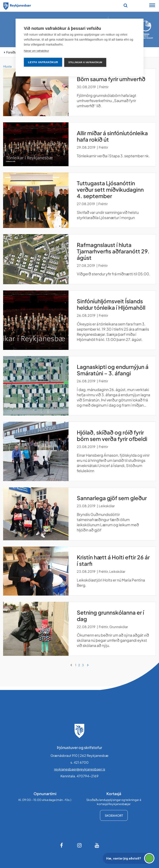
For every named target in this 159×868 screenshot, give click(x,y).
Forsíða (11, 52)
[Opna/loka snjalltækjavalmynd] (152, 6)
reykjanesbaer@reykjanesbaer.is (80, 769)
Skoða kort (114, 815)
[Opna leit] (126, 5)
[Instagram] (79, 845)
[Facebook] (62, 845)
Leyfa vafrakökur (43, 62)
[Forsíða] (17, 5)
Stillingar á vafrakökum (85, 62)
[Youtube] (97, 845)
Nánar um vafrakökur (36, 51)
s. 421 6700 (79, 762)
